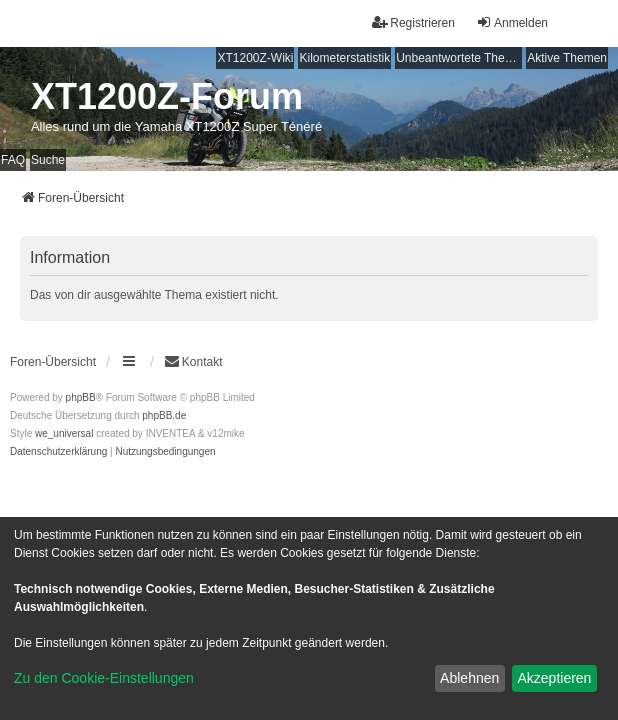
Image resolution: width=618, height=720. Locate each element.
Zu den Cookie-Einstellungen (104, 678)
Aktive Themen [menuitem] (567, 58)
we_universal (64, 433)
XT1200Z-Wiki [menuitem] (255, 58)
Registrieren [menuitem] (413, 22)
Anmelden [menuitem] (512, 22)
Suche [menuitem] (48, 160)
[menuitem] (58, 452)
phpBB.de (164, 415)
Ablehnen (469, 678)
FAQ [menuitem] (13, 160)
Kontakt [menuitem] (193, 361)
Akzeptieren (554, 678)
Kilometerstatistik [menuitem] (344, 58)
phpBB (81, 397)
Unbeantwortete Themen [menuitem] (459, 58)
